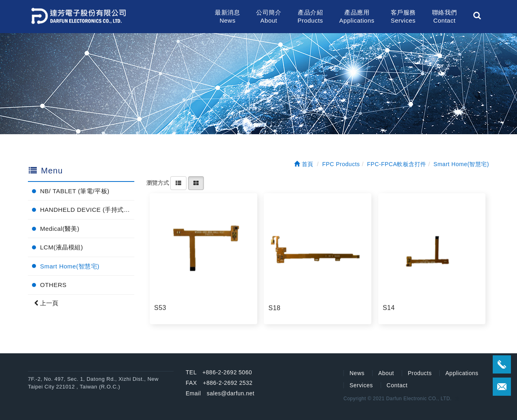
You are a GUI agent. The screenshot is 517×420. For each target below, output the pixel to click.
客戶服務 (403, 17)
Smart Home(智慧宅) (70, 266)
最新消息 (227, 17)
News (357, 373)
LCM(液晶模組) (61, 247)
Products (420, 373)
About (386, 373)
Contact (397, 385)
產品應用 (357, 17)
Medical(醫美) (60, 229)
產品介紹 (310, 17)
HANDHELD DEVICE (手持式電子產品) (87, 210)
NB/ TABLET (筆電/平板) (75, 191)
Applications (462, 373)
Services (361, 385)
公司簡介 (269, 17)
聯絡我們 (445, 17)
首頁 (304, 164)
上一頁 (46, 303)
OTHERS (53, 285)
